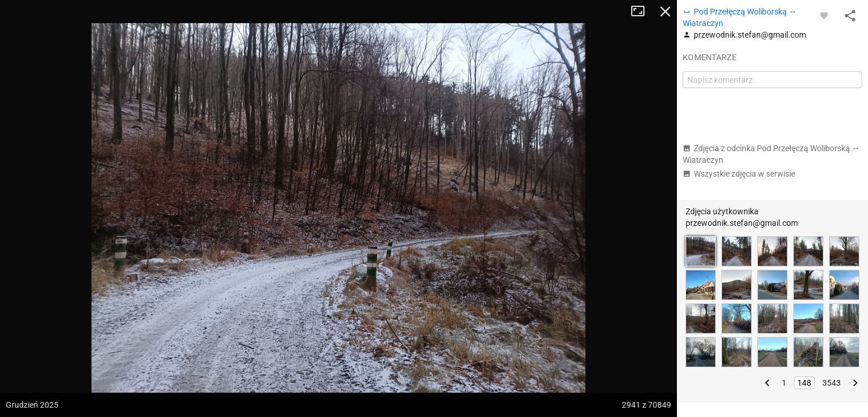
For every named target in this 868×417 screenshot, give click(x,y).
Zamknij (665, 12)
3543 (832, 383)
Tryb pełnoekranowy (642, 12)
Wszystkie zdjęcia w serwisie (739, 174)
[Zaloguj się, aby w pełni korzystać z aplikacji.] (824, 15)
